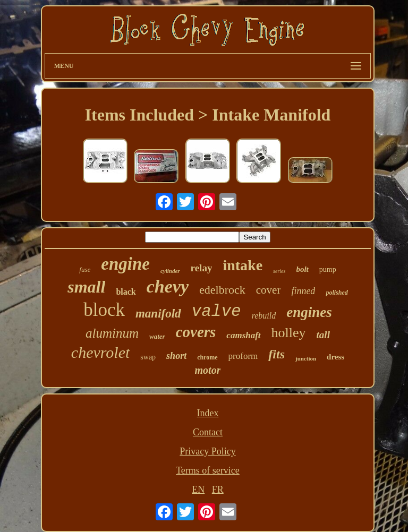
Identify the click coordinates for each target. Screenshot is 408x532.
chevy (168, 286)
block (104, 310)
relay (202, 268)
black (126, 292)
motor (208, 370)
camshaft (243, 335)
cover (269, 290)
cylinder (170, 271)
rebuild (264, 316)
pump (328, 269)
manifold (158, 314)
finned (303, 291)
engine (125, 264)
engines (309, 312)
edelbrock (222, 290)
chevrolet (101, 352)
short (176, 356)
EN (198, 490)
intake (243, 265)
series (279, 271)
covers (196, 332)
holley (289, 333)
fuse (85, 269)
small (86, 287)
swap (148, 357)
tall (323, 335)
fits (277, 354)
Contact (208, 432)
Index (207, 413)
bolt (302, 269)
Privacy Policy (208, 451)
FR (218, 490)
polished (337, 293)
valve (216, 311)
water (157, 336)
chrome (207, 357)
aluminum (112, 333)
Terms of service (208, 470)
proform (243, 356)
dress (335, 357)
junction (306, 358)
